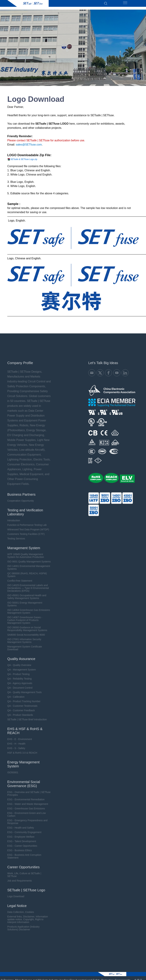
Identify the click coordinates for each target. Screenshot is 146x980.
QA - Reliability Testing (19, 678)
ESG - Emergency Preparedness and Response (27, 821)
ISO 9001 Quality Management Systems (29, 561)
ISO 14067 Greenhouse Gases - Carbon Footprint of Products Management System (25, 620)
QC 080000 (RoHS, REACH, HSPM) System (27, 574)
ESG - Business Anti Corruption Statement (24, 856)
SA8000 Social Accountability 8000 (26, 634)
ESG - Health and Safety (21, 827)
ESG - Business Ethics (20, 850)
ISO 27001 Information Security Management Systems (24, 640)
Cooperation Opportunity (21, 500)
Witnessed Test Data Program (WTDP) (28, 529)
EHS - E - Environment (20, 739)
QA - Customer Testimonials (22, 705)
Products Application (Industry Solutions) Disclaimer (23, 928)
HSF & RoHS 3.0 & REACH (22, 752)
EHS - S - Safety (16, 748)
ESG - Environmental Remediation (26, 799)
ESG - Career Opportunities (22, 845)
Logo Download (16, 896)
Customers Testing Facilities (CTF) (26, 533)
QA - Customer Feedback (21, 710)
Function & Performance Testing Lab (27, 524)
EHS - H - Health (16, 743)
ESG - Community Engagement (24, 832)
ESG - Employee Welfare (21, 836)
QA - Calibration (16, 696)
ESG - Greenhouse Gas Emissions (26, 808)
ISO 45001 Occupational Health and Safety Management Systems (27, 596)
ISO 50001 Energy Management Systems (25, 604)
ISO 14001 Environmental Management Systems (29, 567)
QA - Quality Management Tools (24, 692)
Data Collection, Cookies (21, 912)
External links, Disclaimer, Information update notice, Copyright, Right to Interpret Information (28, 919)
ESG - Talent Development (22, 841)
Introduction (14, 520)
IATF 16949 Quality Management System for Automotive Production (26, 555)
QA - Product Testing (18, 674)
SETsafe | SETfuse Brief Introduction (27, 719)
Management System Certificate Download (25, 647)
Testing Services (16, 538)
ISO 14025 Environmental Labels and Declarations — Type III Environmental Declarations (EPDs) (28, 588)
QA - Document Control (20, 687)
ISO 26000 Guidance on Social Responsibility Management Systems (27, 628)
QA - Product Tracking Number (24, 701)
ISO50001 (13, 772)
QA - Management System (22, 669)
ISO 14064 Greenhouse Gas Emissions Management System (29, 611)
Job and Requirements (20, 880)
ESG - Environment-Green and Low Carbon (27, 814)
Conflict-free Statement (20, 580)
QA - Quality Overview (19, 665)
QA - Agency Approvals (20, 683)
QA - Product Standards (20, 714)
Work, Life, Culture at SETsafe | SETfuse (24, 874)
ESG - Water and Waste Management (28, 803)
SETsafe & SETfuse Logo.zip (24, 159)
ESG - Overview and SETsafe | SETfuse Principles (29, 793)
